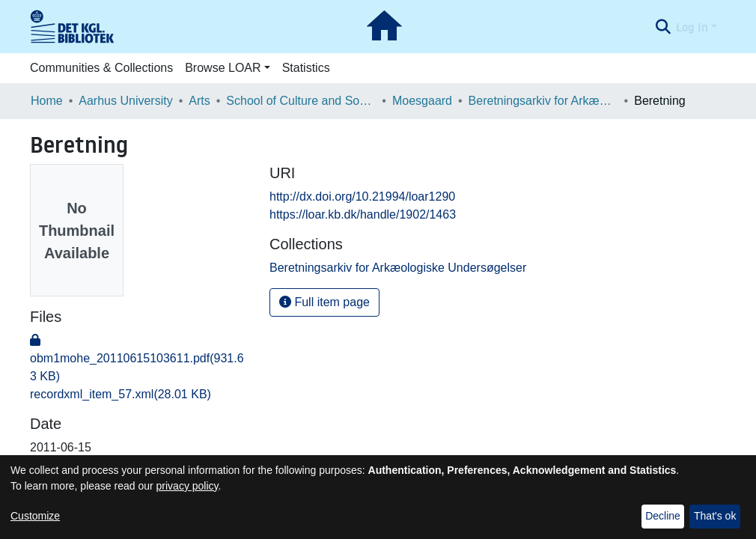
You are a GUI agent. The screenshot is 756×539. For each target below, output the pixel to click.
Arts (199, 101)
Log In (692, 27)
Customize (35, 516)
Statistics (306, 68)
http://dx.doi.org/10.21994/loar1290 (362, 197)
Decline (663, 516)
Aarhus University (125, 101)
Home (47, 101)
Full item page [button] (324, 302)
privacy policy (188, 486)
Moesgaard (422, 101)
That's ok (715, 516)
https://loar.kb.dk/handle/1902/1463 (363, 214)
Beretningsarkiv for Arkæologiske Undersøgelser (543, 101)
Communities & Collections (101, 68)
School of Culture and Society (301, 101)
